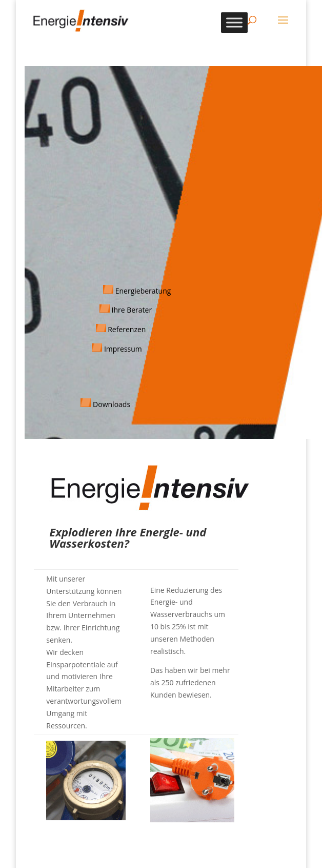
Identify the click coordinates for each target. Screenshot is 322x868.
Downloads (112, 404)
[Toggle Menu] (234, 22)
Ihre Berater (132, 310)
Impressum (123, 349)
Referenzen (127, 329)
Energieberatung (142, 291)
